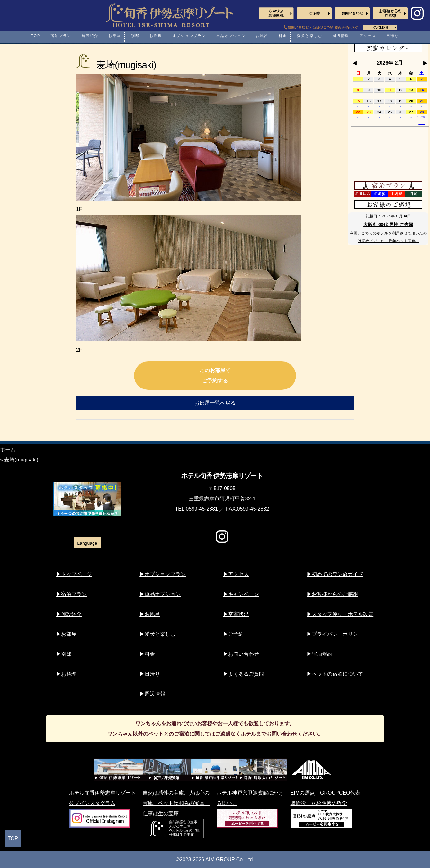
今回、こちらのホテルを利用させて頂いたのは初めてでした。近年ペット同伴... (388, 237)
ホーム (8, 449)
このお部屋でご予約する (215, 375)
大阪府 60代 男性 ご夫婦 (388, 224)
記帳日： (388, 216)
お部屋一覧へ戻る (215, 403)
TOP (13, 839)
